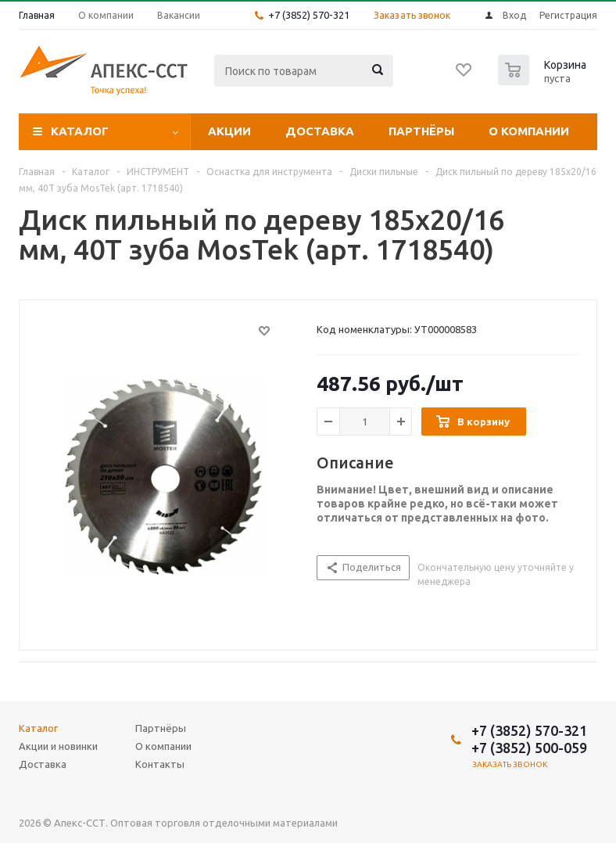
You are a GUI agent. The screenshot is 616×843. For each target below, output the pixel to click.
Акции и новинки (58, 746)
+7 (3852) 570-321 (309, 15)
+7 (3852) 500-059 (529, 748)
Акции (229, 131)
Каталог (80, 131)
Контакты (160, 764)
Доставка (320, 131)
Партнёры (421, 131)
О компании (529, 131)
